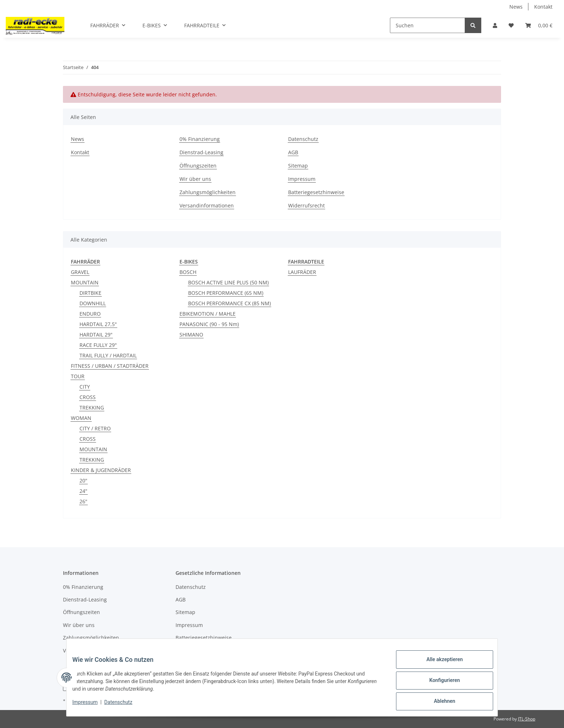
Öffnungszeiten (198, 166)
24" (83, 491)
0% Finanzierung (200, 139)
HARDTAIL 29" (96, 335)
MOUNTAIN (85, 282)
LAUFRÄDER (302, 272)
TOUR (78, 376)
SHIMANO (191, 335)
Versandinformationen (207, 205)
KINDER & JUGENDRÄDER (101, 470)
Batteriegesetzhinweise (316, 192)
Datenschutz (303, 139)
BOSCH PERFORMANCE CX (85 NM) (229, 303)
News (516, 7)
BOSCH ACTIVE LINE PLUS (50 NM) (228, 282)
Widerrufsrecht (306, 205)
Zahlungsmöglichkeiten (208, 192)
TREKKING (92, 408)
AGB (293, 152)
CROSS (88, 397)
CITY (85, 387)
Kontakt (543, 7)
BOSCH (188, 272)
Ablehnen (439, 702)
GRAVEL (80, 272)
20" (83, 480)
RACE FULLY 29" (98, 345)
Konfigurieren (439, 684)
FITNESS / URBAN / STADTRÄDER (110, 366)
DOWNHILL (93, 303)
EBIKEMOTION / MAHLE (208, 314)
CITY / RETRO (95, 428)
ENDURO (90, 314)
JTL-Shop (527, 719)
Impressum (302, 179)
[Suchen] (427, 25)
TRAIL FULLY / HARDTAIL (108, 355)
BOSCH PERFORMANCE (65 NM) (226, 293)
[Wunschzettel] (511, 25)
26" (83, 501)
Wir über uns (195, 179)
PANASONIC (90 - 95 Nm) (209, 324)
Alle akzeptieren (439, 665)
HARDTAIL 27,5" (98, 324)
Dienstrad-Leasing (201, 152)
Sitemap (298, 166)
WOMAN (81, 418)
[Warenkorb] (539, 25)
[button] (495, 25)
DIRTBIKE (90, 293)
